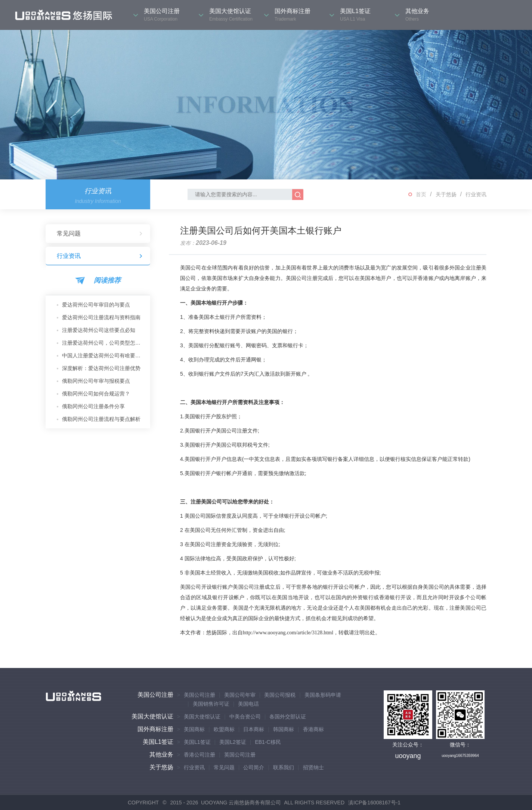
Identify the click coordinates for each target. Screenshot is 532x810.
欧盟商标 (224, 729)
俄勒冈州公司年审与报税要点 (96, 381)
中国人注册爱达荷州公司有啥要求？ (103, 355)
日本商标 (254, 729)
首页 (421, 194)
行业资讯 (476, 194)
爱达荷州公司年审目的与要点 (96, 305)
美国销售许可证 (211, 704)
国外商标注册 (155, 729)
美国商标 (194, 729)
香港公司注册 (199, 755)
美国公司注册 (155, 695)
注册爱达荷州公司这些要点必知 (99, 330)
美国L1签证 (158, 742)
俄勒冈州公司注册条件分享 (93, 406)
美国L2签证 (233, 742)
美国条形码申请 (323, 695)
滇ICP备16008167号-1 (374, 803)
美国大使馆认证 (152, 716)
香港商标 (313, 729)
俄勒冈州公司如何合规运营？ (96, 394)
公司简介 (254, 767)
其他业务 (161, 754)
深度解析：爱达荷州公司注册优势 (101, 368)
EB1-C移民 (268, 742)
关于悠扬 (446, 194)
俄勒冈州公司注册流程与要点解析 (101, 419)
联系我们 (284, 767)
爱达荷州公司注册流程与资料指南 (101, 317)
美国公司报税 (280, 695)
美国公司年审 (240, 695)
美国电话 (248, 704)
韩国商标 (284, 729)
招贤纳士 (313, 767)
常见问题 (100, 234)
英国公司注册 (240, 755)
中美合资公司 (245, 717)
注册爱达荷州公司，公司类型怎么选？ (103, 343)
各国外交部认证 (288, 717)
